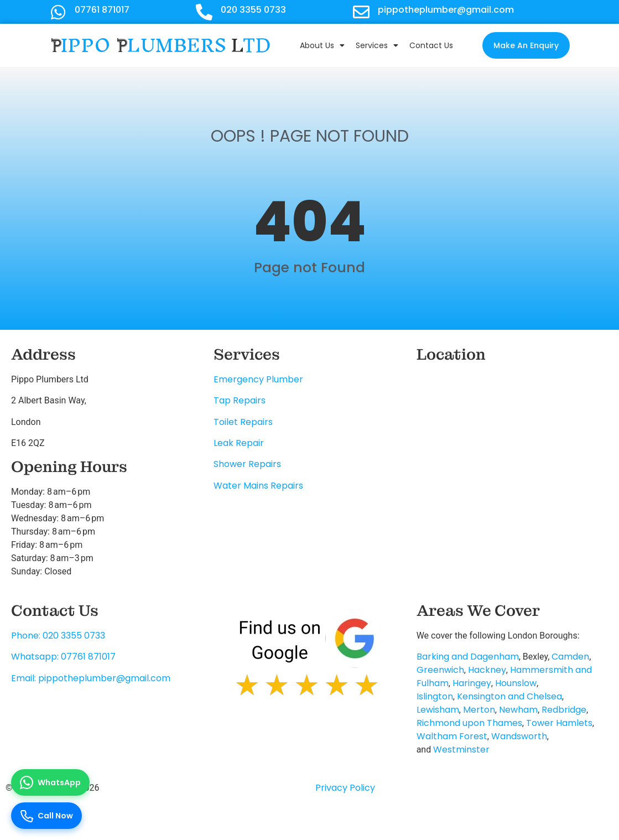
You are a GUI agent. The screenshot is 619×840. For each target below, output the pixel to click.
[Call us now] (46, 816)
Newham (518, 710)
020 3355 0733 (253, 10)
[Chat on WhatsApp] (50, 782)
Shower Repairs (247, 464)
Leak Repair (239, 443)
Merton (479, 710)
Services (377, 45)
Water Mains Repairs (258, 486)
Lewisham (438, 710)
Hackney (487, 670)
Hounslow (516, 683)
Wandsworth (519, 736)
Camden (570, 657)
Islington (435, 696)
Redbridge (564, 710)
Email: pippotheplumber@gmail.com (91, 678)
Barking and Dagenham (468, 657)
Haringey (472, 683)
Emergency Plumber (258, 379)
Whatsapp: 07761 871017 (63, 657)
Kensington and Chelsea (509, 696)
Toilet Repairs (243, 422)
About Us (322, 45)
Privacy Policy (345, 788)
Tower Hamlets (559, 723)
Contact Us (431, 45)
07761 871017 (102, 10)
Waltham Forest (452, 736)
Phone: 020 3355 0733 (58, 636)
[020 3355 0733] (204, 12)
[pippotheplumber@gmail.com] (361, 12)
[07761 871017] (58, 12)
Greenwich (440, 670)
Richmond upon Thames (469, 723)
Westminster (461, 750)
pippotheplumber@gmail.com (446, 10)
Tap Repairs (240, 400)
